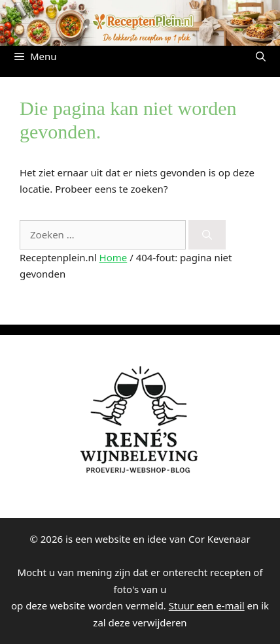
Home (114, 257)
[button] (261, 56)
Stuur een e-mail (207, 605)
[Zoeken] (207, 235)
